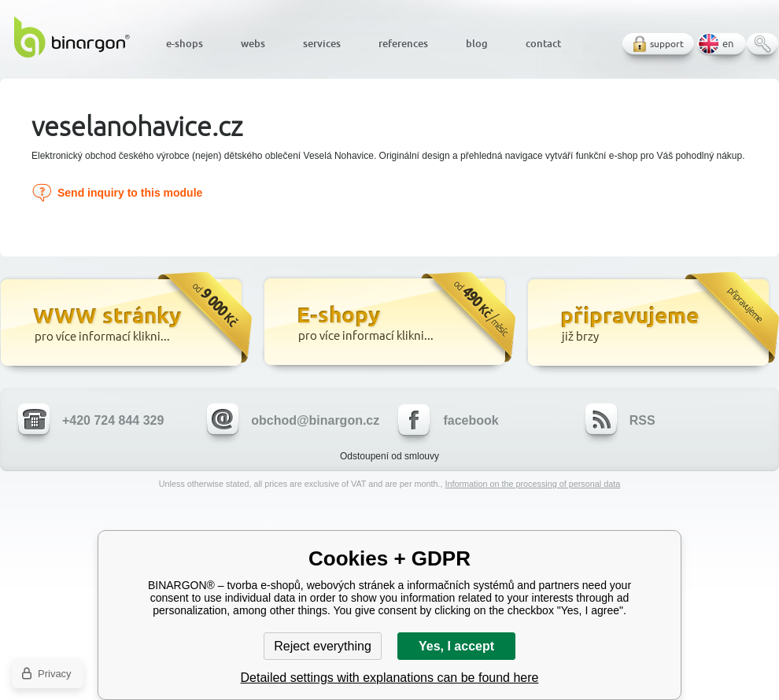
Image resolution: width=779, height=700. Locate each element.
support (667, 44)
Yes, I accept (456, 646)
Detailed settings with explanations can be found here (390, 678)
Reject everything (323, 646)
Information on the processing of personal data (532, 484)
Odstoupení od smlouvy (389, 456)
